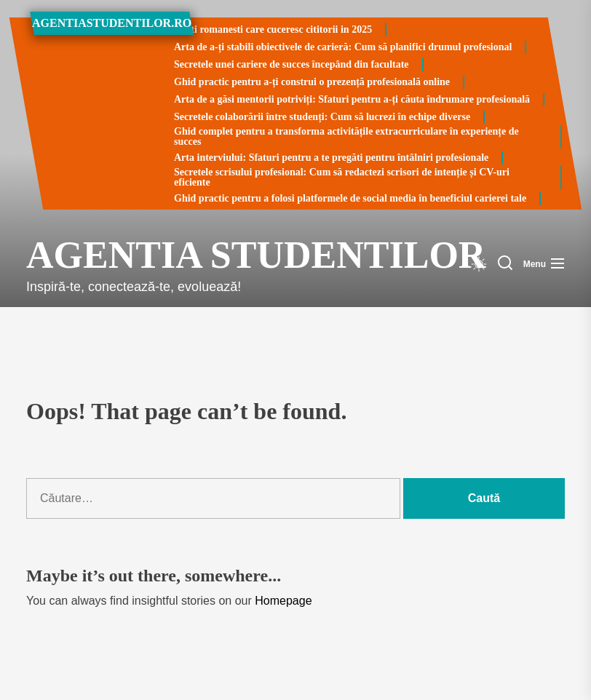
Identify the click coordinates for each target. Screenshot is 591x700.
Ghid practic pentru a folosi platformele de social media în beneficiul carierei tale (350, 198)
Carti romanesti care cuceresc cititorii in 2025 (273, 29)
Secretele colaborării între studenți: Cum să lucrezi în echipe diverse (322, 117)
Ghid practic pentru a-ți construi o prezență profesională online (312, 82)
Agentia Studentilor (164, 255)
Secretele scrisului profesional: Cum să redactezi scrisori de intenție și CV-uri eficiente (342, 177)
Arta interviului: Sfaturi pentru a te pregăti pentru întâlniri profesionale (331, 158)
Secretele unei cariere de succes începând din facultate (291, 64)
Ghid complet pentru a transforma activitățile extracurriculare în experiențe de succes (346, 136)
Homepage (283, 601)
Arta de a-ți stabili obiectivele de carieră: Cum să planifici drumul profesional (343, 47)
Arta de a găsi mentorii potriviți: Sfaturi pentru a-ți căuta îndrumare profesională (352, 99)
